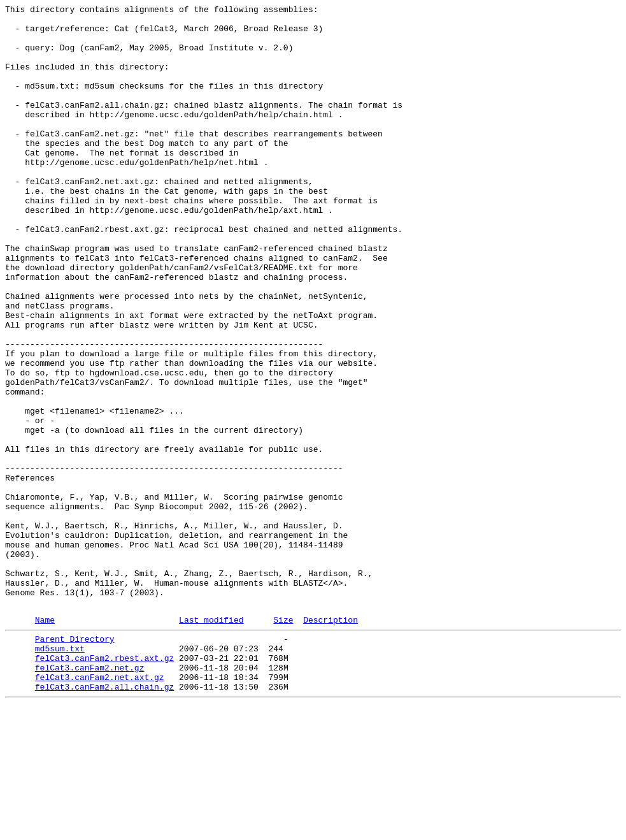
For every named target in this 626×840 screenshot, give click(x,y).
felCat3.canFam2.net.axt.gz (100, 809)
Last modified (211, 742)
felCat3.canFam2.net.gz (90, 797)
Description (331, 742)
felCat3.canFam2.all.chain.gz (104, 820)
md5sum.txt (60, 774)
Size (283, 742)
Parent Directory (75, 763)
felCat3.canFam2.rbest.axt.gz (104, 786)
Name (45, 742)
